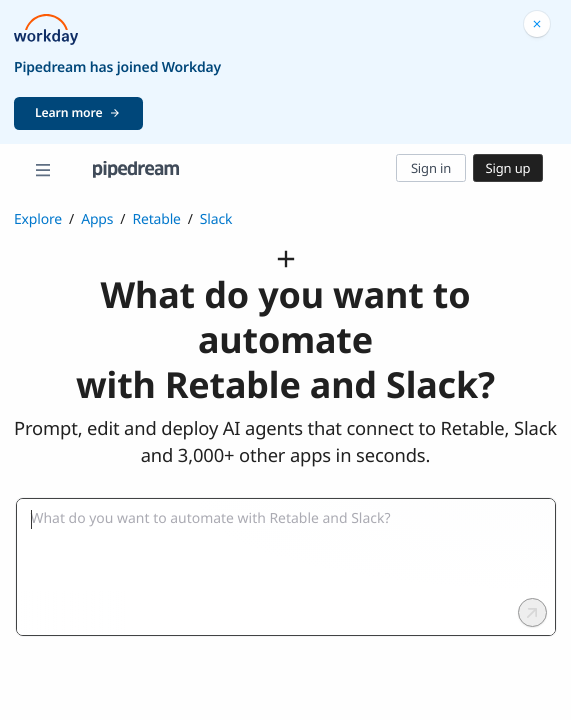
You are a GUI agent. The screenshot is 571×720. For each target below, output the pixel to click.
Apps (97, 219)
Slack (216, 219)
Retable (156, 219)
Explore (38, 219)
